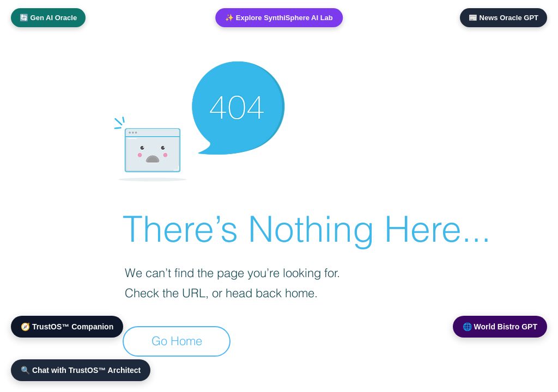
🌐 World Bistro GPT (500, 327)
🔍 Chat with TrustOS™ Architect (81, 370)
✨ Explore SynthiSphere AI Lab (279, 18)
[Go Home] (177, 341)
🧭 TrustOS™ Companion (67, 327)
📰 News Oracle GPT (504, 18)
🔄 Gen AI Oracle (48, 18)
